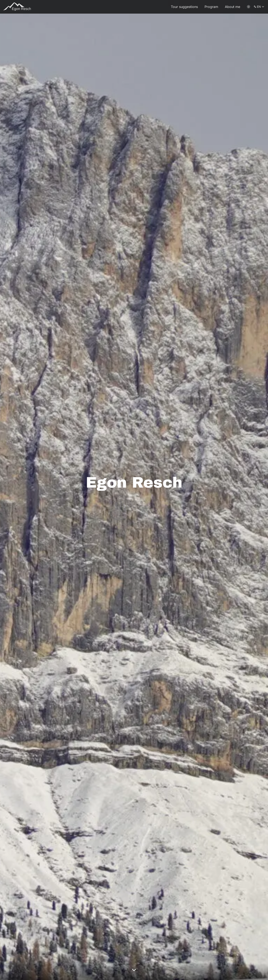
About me (233, 7)
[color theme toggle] (249, 7)
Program (211, 7)
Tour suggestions (184, 7)
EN (259, 7)
